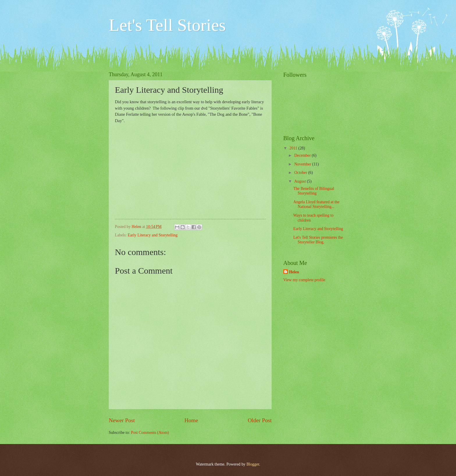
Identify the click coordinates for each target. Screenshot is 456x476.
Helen (294, 272)
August (301, 181)
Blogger (253, 464)
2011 (294, 148)
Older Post (260, 420)
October (301, 173)
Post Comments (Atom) (150, 433)
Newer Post (122, 420)
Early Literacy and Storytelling (153, 235)
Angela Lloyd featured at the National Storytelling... (316, 204)
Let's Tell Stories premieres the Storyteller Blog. (318, 240)
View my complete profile (304, 280)
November (303, 164)
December (303, 155)
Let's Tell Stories (167, 25)
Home (191, 420)
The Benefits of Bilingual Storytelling (314, 191)
